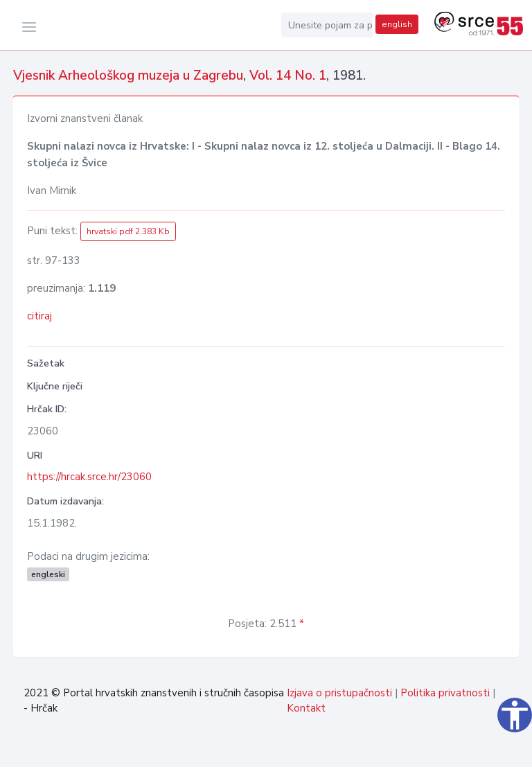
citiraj (39, 316)
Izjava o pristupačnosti (339, 693)
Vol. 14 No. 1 (288, 76)
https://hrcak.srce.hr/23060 (89, 477)
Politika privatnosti (445, 693)
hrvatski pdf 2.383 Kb (128, 231)
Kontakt (306, 708)
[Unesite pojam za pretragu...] (327, 25)
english (397, 24)
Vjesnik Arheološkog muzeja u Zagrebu (128, 76)
